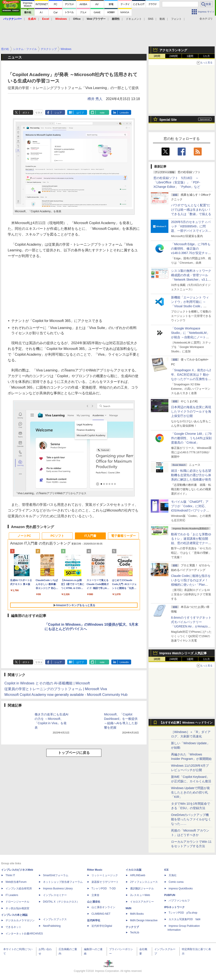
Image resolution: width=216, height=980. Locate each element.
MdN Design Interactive (144, 920)
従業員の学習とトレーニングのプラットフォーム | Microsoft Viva (56, 689)
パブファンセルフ (179, 901)
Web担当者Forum (16, 882)
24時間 (173, 56)
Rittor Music (95, 870)
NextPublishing (52, 926)
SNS (151, 19)
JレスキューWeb (140, 895)
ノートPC (24, 536)
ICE (166, 870)
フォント (176, 19)
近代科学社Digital (102, 926)
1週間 (190, 56)
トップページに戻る (74, 753)
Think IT (10, 875)
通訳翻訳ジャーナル (142, 889)
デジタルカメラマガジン (20, 920)
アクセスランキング (173, 50)
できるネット (13, 927)
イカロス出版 (134, 870)
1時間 (157, 56)
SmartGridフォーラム (56, 875)
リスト (39, 113)
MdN (128, 908)
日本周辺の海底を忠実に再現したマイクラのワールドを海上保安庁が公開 (191, 411)
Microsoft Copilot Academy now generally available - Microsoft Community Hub (66, 695)
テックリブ (132, 927)
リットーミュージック (105, 875)
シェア (58, 113)
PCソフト (57, 536)
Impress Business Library (58, 889)
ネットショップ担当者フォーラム (63, 882)
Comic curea (176, 882)
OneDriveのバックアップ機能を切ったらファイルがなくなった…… (191, 819)
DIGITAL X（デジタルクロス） (61, 902)
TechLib (135, 932)
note (102, 113)
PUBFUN (170, 895)
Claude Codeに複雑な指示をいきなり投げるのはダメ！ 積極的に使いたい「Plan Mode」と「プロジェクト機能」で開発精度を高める (191, 585)
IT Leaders (12, 895)
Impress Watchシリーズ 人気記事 (183, 653)
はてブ (80, 113)
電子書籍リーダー (123, 536)
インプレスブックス (55, 919)
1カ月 (207, 56)
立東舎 (95, 895)
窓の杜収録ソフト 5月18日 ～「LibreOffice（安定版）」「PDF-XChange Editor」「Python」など (177, 182)
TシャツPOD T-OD (104, 889)
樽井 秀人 (95, 99)
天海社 (173, 875)
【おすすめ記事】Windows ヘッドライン (186, 723)
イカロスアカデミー (142, 902)
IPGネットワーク (174, 907)
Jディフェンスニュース (144, 882)
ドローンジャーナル (17, 902)
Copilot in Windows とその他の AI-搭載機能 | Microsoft (47, 683)
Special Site (168, 120)
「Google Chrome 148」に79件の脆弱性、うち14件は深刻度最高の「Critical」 (191, 438)
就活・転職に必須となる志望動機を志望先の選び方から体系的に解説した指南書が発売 (191, 475)
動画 (162, 19)
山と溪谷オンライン (103, 907)
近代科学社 (94, 920)
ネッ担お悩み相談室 (17, 908)
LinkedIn (124, 113)
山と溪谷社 (94, 902)
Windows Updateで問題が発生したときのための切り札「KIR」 (190, 792)
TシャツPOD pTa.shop (183, 913)
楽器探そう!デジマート (105, 882)
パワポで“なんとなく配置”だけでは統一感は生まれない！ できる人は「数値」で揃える (191, 210)
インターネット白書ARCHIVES (24, 934)
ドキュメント (134, 19)
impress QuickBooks (181, 889)
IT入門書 (90, 536)
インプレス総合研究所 (19, 889)
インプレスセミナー (55, 895)
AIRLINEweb (138, 875)
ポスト (26, 113)
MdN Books (137, 914)
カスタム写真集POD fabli (184, 919)
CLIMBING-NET (101, 914)
